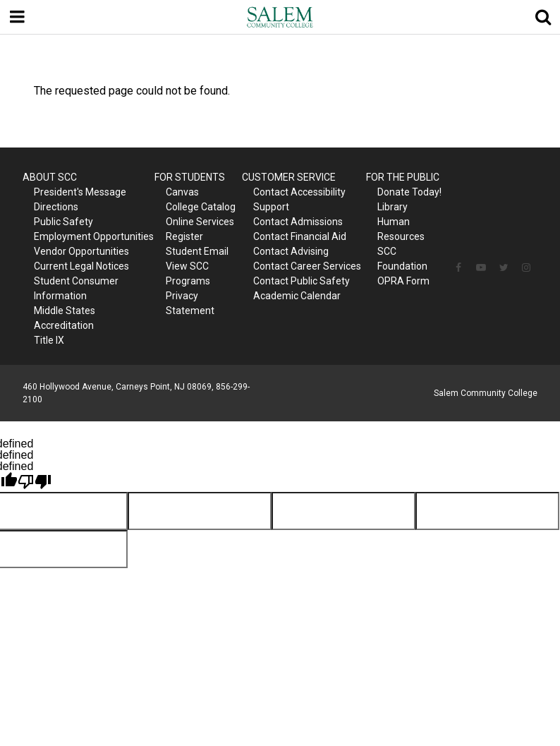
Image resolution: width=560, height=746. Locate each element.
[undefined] (35, 482)
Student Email (197, 251)
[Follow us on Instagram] (526, 267)
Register (184, 236)
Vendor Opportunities (81, 251)
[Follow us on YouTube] (481, 267)
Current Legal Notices (81, 266)
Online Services (200, 222)
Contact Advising (291, 251)
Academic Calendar (297, 296)
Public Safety (63, 222)
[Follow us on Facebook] (458, 267)
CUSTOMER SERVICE (289, 177)
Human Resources (401, 229)
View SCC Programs (188, 273)
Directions (56, 207)
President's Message (80, 192)
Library (392, 207)
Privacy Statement (190, 303)
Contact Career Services (307, 266)
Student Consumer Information (76, 288)
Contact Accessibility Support (299, 199)
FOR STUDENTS (190, 177)
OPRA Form (403, 281)
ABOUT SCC (50, 177)
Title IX (49, 340)
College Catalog (201, 207)
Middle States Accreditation (65, 318)
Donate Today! (409, 192)
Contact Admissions (298, 222)
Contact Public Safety (302, 281)
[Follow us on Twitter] (504, 267)
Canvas (182, 192)
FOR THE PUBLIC (403, 177)
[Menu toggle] (17, 17)
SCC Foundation (402, 259)
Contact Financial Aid (300, 236)
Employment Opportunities (94, 236)
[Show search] (543, 17)
